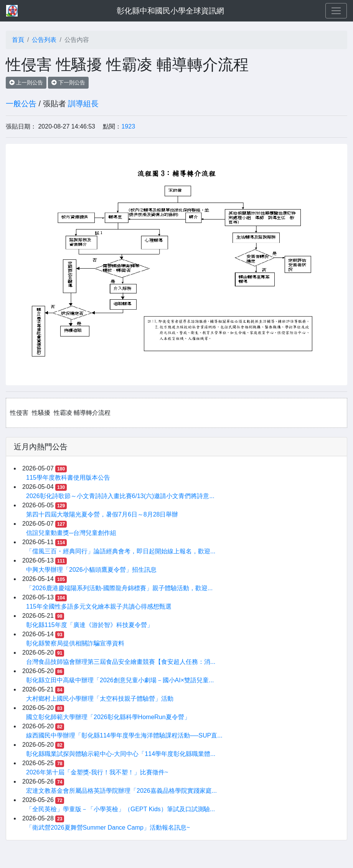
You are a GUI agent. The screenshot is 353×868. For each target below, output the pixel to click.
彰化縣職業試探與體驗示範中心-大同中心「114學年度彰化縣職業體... (121, 754)
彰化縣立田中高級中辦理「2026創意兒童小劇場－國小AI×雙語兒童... (120, 680)
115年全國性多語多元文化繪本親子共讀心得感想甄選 (99, 606)
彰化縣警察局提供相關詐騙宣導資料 (75, 643)
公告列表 (44, 40)
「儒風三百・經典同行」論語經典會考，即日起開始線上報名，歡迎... (121, 551)
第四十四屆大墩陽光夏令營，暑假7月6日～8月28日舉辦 (102, 514)
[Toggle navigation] (336, 11)
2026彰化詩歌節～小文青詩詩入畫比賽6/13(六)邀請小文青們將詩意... (120, 496)
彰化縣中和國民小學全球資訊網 (170, 11)
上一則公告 (26, 83)
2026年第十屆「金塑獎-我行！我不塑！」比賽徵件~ (97, 772)
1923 (128, 126)
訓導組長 (83, 104)
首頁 (18, 40)
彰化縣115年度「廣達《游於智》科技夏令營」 (90, 625)
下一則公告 (68, 83)
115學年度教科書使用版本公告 (68, 478)
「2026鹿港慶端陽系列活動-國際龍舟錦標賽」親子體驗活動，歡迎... (119, 588)
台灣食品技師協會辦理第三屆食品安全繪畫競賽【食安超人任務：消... (121, 662)
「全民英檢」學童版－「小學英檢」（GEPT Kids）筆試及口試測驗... (120, 809)
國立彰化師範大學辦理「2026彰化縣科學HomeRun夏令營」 (108, 717)
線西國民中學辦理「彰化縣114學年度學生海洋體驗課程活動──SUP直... (124, 735)
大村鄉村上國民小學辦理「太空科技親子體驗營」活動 (100, 699)
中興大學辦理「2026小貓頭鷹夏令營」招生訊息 (91, 570)
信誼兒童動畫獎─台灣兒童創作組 (71, 533)
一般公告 (21, 104)
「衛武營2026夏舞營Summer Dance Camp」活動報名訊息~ (108, 828)
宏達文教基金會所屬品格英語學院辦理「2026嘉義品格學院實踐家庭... (121, 791)
